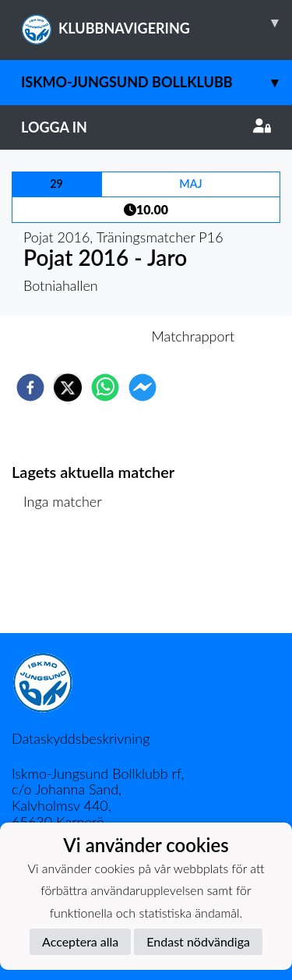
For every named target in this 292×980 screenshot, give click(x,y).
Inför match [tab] (92, 336)
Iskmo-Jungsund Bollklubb (157, 82)
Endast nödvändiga (198, 941)
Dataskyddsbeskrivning (81, 738)
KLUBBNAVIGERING (157, 23)
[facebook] (30, 387)
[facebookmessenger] (142, 387)
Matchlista (62, 580)
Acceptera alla (80, 941)
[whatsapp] (105, 387)
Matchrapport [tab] (193, 336)
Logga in (146, 127)
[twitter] (68, 387)
